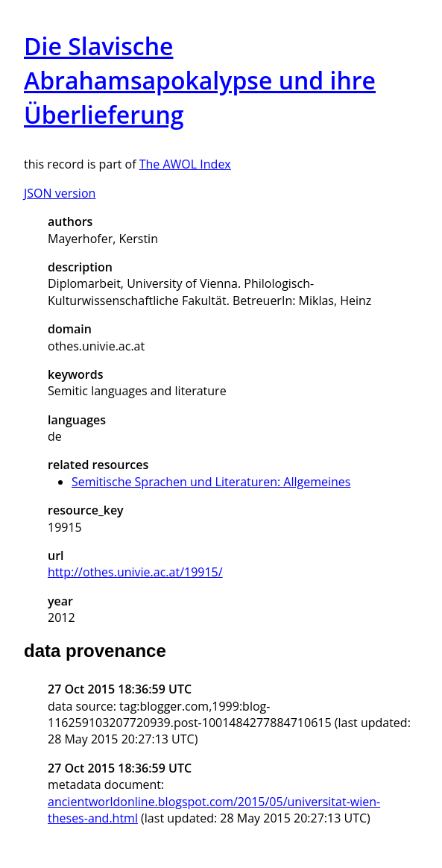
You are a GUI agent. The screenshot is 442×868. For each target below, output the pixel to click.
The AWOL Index (185, 164)
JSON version (60, 193)
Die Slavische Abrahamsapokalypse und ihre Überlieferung (200, 80)
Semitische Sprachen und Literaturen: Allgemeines (211, 482)
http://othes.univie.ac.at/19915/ (135, 572)
